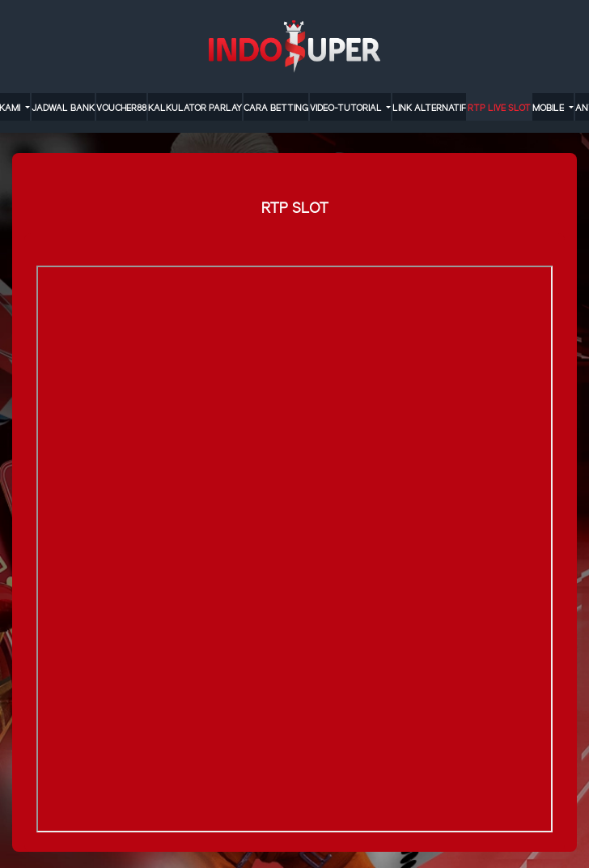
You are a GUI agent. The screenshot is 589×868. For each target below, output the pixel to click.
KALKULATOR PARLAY (195, 108)
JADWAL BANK (63, 108)
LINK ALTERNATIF (429, 108)
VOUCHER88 (121, 108)
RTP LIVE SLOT (499, 108)
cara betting (276, 108)
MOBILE (549, 108)
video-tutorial (347, 108)
